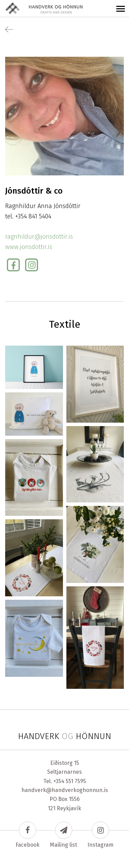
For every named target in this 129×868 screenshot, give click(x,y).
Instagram (100, 835)
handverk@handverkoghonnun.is (65, 790)
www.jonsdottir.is (29, 247)
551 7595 (76, 781)
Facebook (28, 835)
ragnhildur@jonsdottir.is (39, 237)
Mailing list (63, 835)
